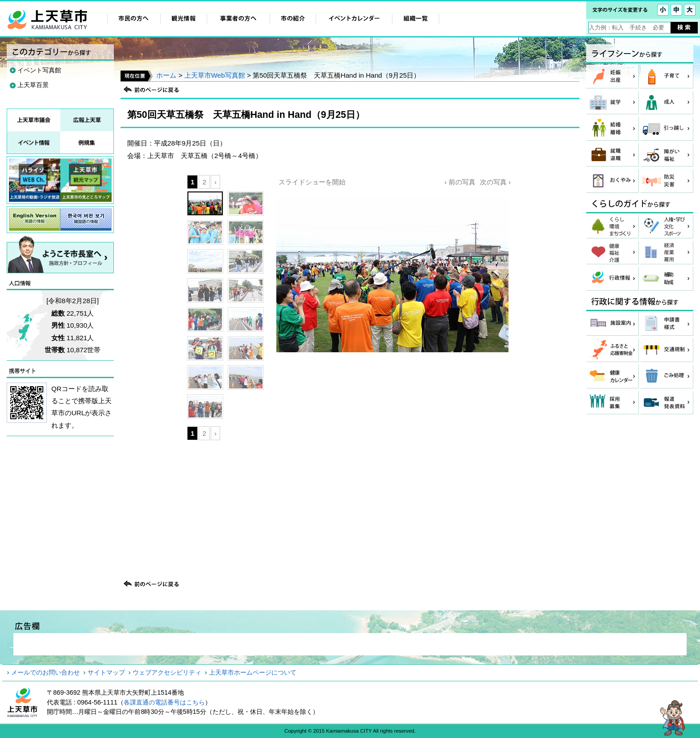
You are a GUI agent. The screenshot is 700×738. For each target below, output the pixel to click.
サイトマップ (106, 672)
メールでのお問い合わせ (46, 672)
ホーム (166, 75)
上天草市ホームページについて (253, 672)
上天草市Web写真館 (215, 75)
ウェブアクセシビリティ (167, 672)
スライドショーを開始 (312, 182)
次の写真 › (495, 182)
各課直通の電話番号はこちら (164, 702)
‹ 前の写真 (460, 182)
